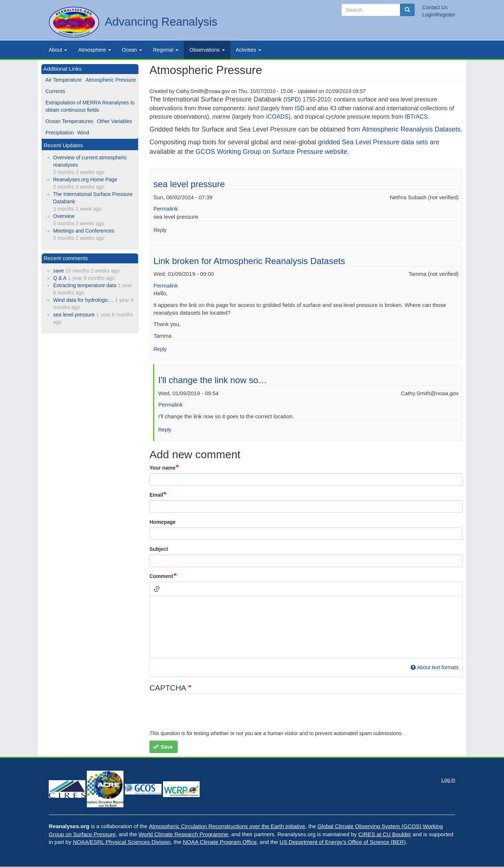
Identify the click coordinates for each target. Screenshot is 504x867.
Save (163, 747)
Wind (83, 133)
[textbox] (306, 627)
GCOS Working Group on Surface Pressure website (271, 152)
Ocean (132, 50)
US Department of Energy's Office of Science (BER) (342, 842)
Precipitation (60, 133)
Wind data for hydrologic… (83, 300)
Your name (162, 468)
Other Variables (114, 121)
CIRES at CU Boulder (385, 834)
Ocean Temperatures (69, 121)
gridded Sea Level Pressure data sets (373, 142)
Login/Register (439, 15)
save (59, 271)
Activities (249, 50)
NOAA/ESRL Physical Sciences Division (122, 842)
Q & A (60, 278)
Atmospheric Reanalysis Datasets (411, 129)
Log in (448, 780)
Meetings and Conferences (84, 231)
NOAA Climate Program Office (220, 842)
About (58, 50)
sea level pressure (189, 184)
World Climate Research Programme (183, 834)
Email (156, 495)
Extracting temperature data (85, 285)
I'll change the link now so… (213, 380)
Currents (55, 91)
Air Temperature (64, 80)
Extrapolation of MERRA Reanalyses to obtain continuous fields (90, 106)
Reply (160, 230)
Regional (166, 50)
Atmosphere (94, 50)
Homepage (163, 522)
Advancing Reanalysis (161, 22)
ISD (300, 108)
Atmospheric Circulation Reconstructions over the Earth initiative (227, 826)
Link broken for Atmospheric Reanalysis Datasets (249, 261)
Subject (159, 549)
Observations (207, 50)
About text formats (435, 667)
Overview (64, 216)
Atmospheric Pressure (111, 80)
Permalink (166, 209)
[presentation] (205, 715)
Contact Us (435, 7)
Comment (161, 576)
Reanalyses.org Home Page (85, 179)
